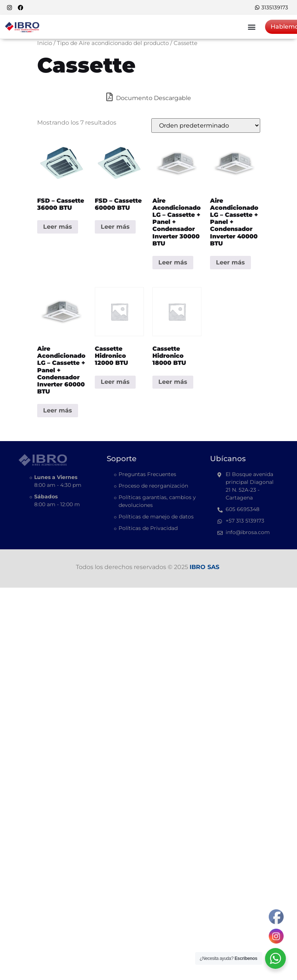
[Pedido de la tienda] (206, 126)
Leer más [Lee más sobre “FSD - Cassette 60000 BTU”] (115, 227)
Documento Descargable (149, 97)
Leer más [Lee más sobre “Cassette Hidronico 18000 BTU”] (173, 382)
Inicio (45, 43)
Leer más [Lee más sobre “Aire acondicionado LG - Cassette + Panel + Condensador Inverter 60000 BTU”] (58, 410)
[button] (251, 27)
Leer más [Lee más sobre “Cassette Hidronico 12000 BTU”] (115, 382)
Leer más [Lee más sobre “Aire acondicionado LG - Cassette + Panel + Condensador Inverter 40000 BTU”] (230, 262)
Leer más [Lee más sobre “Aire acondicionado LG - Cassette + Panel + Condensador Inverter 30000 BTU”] (173, 262)
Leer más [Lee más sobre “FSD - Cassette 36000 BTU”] (58, 227)
